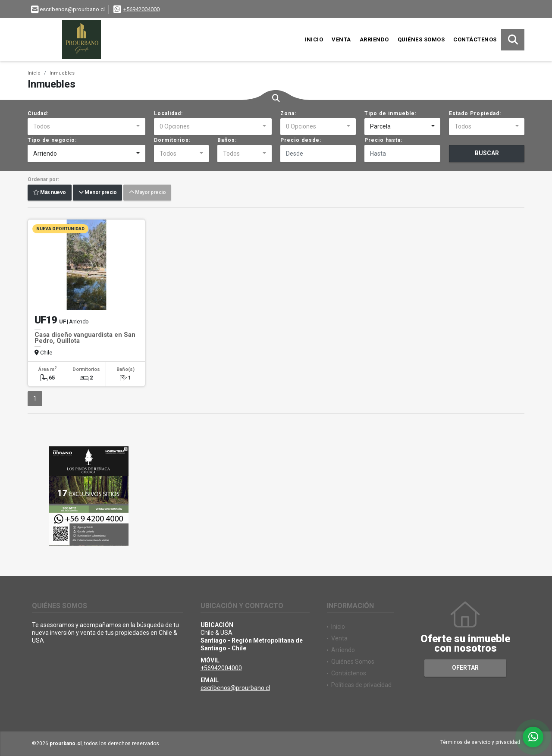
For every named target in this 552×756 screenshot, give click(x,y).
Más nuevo (50, 193)
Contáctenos (475, 39)
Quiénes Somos (421, 39)
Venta (341, 39)
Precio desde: (301, 140)
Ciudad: (38, 113)
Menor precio (97, 193)
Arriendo (374, 39)
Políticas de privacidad (361, 685)
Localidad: (168, 113)
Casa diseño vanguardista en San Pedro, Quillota (85, 338)
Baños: (227, 140)
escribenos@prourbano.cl (235, 688)
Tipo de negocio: (52, 140)
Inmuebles (62, 73)
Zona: (288, 113)
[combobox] (86, 127)
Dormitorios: (172, 140)
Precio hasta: (383, 140)
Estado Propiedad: (475, 113)
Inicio (314, 39)
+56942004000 (141, 9)
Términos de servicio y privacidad (480, 742)
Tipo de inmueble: (390, 113)
